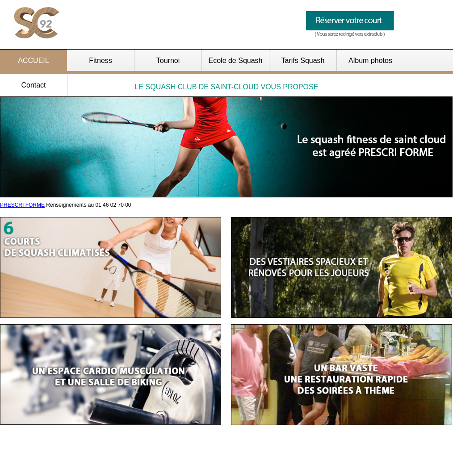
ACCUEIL (33, 61)
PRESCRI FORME (22, 205)
